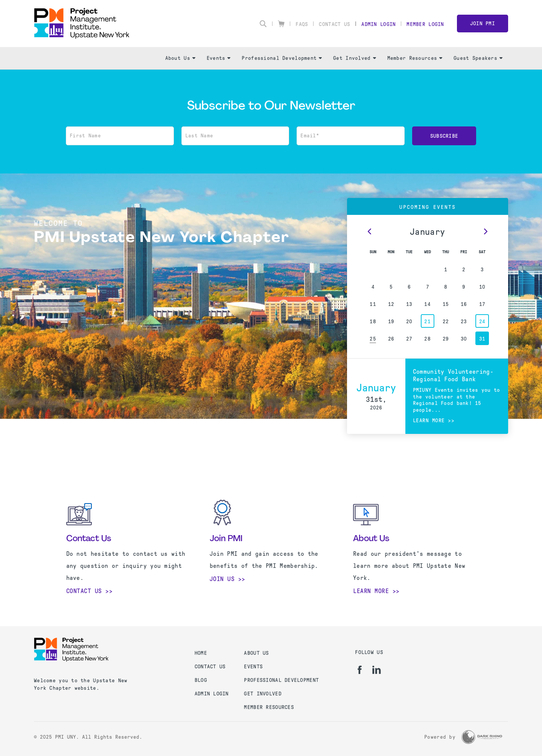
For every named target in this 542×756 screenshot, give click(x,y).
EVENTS (253, 667)
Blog (201, 680)
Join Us (222, 579)
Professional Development (282, 58)
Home (201, 653)
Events (219, 58)
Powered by (440, 737)
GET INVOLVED (263, 694)
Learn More (371, 591)
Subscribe (444, 136)
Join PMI (483, 24)
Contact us (210, 667)
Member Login (425, 24)
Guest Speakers (478, 58)
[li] (377, 670)
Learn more (429, 421)
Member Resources (415, 58)
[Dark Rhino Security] (482, 737)
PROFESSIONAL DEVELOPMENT (281, 680)
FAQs (302, 24)
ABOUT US (256, 653)
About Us (180, 58)
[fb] (360, 670)
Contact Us (334, 24)
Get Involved (354, 58)
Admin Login (378, 24)
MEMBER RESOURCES (269, 707)
